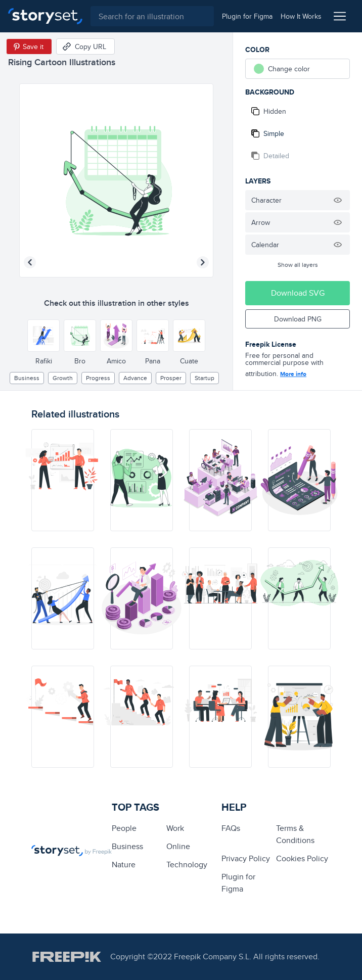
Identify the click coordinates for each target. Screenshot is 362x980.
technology (187, 865)
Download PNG (298, 319)
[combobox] (152, 16)
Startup (205, 378)
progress (98, 378)
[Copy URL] (85, 46)
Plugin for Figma (238, 883)
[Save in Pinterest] (29, 46)
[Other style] (43, 336)
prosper (171, 378)
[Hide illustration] (338, 200)
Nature (124, 865)
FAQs (231, 828)
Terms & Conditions (295, 834)
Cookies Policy (302, 858)
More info (293, 374)
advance (135, 378)
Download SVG (298, 293)
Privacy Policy (246, 858)
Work (175, 828)
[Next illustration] (203, 262)
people (124, 828)
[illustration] (63, 480)
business (27, 378)
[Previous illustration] (30, 262)
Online (178, 846)
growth (63, 378)
